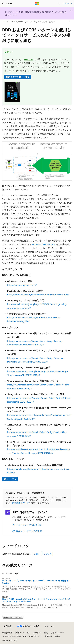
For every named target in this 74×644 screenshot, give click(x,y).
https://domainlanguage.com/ (21, 285)
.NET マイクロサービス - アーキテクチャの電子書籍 (31, 22)
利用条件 (48, 636)
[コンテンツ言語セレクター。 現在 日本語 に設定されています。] (8, 626)
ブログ (36, 633)
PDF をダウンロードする (18, 77)
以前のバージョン (23, 633)
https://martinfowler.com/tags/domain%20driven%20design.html (38, 295)
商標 (57, 636)
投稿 (46, 633)
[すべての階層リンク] (4, 22)
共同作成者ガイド (20, 503)
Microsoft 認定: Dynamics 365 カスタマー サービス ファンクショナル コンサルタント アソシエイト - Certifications (36, 600)
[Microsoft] (37, 4)
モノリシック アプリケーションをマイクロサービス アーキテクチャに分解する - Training (36, 582)
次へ (14, 479)
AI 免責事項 (7, 633)
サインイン (67, 3)
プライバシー (57, 633)
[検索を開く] (59, 4)
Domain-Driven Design (43, 244)
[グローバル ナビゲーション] (3, 4)
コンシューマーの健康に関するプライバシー (21, 636)
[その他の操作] (70, 22)
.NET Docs (28, 59)
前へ (6, 479)
